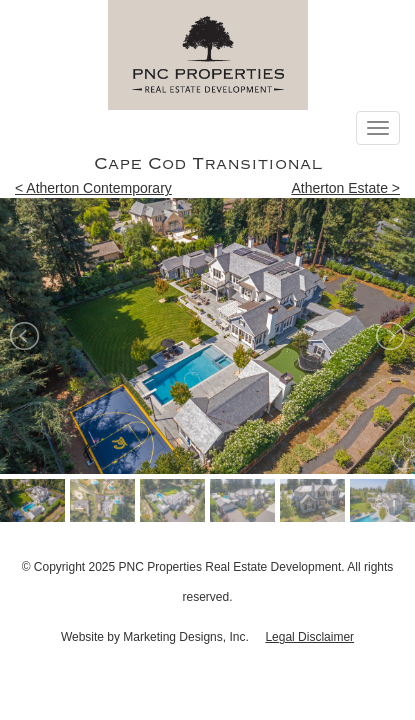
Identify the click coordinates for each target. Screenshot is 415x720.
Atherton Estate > (345, 188)
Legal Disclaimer (309, 637)
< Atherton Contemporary (93, 188)
